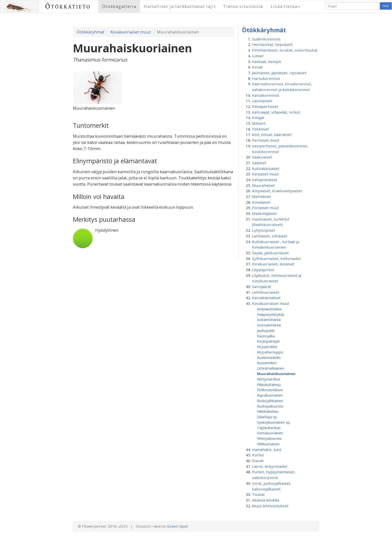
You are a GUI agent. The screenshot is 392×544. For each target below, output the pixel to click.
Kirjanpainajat (268, 341)
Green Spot (177, 526)
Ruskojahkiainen (270, 401)
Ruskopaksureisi (270, 406)
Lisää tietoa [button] (285, 6)
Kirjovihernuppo (270, 352)
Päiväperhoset (265, 106)
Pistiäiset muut (266, 208)
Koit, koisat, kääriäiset (272, 134)
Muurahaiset (263, 185)
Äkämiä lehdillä (266, 500)
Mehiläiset (261, 196)
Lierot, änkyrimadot (270, 466)
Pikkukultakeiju (269, 384)
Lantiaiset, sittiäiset (270, 236)
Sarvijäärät (262, 287)
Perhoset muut (266, 140)
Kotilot (258, 455)
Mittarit (259, 123)
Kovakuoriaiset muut (131, 32)
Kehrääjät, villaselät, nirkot (276, 112)
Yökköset (260, 129)
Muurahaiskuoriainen (276, 374)
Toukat (258, 494)
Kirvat (257, 67)
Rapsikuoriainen (270, 395)
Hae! (386, 6)
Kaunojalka (266, 336)
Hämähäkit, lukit (267, 449)
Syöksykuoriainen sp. (274, 422)
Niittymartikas (269, 379)
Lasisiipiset (262, 101)
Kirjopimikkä (267, 347)
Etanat (258, 461)
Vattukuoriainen (270, 433)
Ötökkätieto (68, 6)
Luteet (258, 56)
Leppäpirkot (263, 270)
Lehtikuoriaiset (266, 292)
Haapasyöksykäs (271, 314)
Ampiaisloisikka (269, 309)
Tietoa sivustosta (243, 6)
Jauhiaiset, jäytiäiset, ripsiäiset (279, 73)
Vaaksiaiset (262, 157)
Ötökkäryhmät (90, 32)
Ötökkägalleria (119, 6)
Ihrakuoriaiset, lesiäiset (273, 264)
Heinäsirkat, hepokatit (272, 44)
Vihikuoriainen (268, 444)
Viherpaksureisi (269, 438)
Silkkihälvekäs (268, 411)
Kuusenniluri (267, 363)
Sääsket (259, 163)
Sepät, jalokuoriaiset (270, 253)
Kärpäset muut (265, 174)
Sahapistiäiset (265, 180)
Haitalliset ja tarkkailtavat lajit (180, 6)
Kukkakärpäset (266, 168)
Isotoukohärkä (269, 325)
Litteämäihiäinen (270, 368)
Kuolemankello (269, 357)
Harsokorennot (266, 78)
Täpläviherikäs (269, 428)
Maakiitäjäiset (264, 213)
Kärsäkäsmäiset (266, 298)
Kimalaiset (261, 202)
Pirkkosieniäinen (270, 390)
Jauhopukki (266, 330)
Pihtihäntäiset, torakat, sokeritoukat (285, 50)
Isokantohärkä (269, 320)
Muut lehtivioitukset (270, 506)
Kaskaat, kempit (266, 62)
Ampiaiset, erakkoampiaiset (277, 191)
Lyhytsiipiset (264, 230)
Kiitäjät (258, 118)
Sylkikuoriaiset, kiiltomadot (276, 258)
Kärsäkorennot (266, 95)
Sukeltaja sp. (267, 417)
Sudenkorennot (266, 39)
